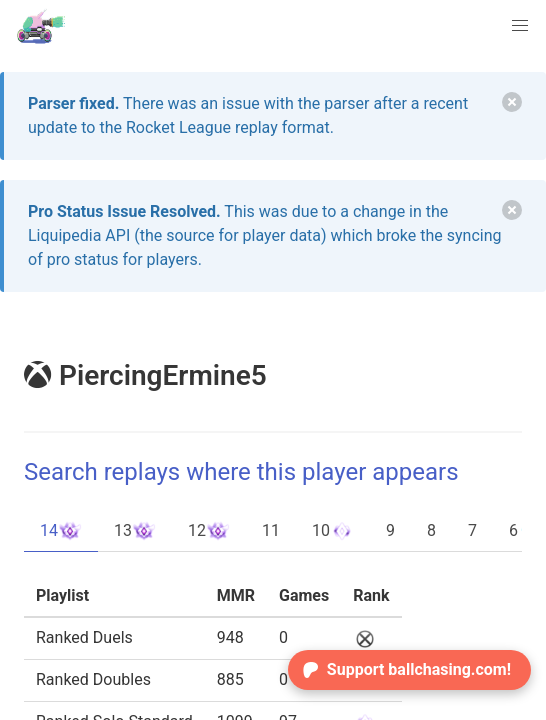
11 (271, 530)
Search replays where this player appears (241, 472)
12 (209, 531)
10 (333, 531)
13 (135, 531)
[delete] (512, 102)
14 (61, 531)
